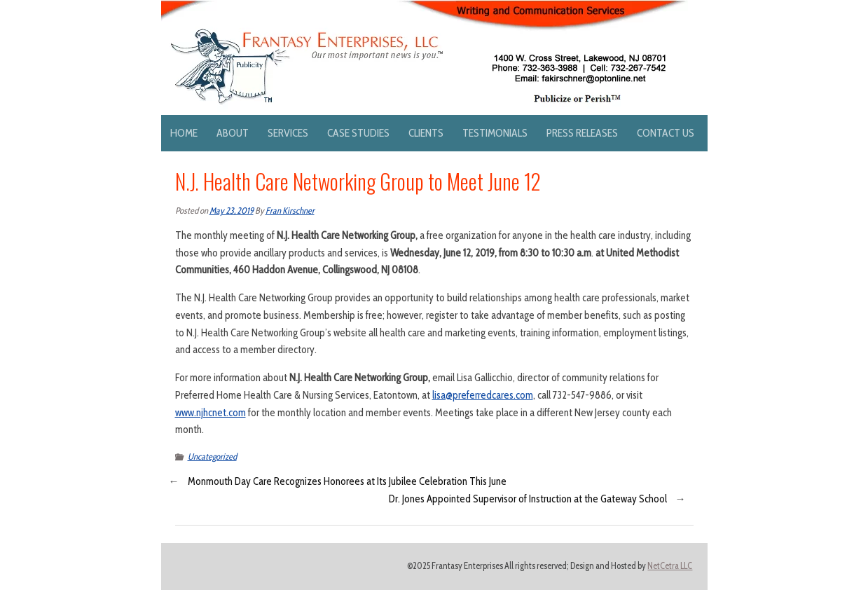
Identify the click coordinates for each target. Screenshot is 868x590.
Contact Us (666, 133)
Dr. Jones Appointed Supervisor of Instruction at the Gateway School (528, 499)
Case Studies (358, 133)
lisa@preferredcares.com (483, 395)
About (233, 133)
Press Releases (582, 133)
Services (288, 133)
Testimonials (495, 133)
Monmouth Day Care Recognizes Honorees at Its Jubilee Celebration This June (347, 481)
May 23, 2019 (232, 211)
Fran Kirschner (290, 211)
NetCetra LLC (670, 566)
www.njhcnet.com (211, 413)
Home (184, 133)
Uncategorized (212, 457)
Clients (426, 133)
